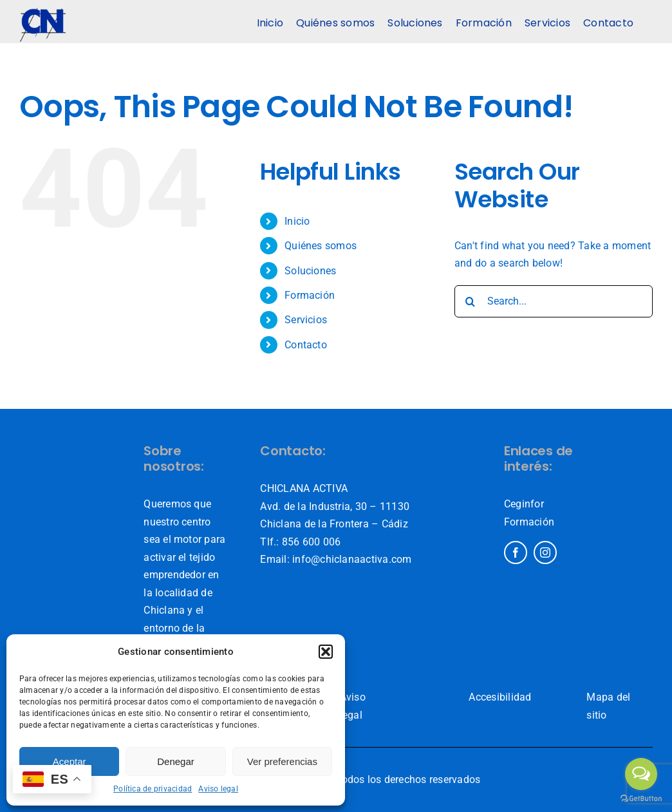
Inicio (297, 221)
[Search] (471, 301)
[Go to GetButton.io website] (641, 799)
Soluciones (310, 271)
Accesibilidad (500, 697)
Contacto (306, 345)
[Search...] (554, 301)
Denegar (176, 761)
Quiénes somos (321, 246)
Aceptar (70, 761)
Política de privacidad (153, 789)
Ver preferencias (282, 761)
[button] (326, 652)
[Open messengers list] (641, 774)
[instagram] (545, 552)
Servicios (306, 320)
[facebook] (516, 552)
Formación (310, 295)
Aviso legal (218, 789)
